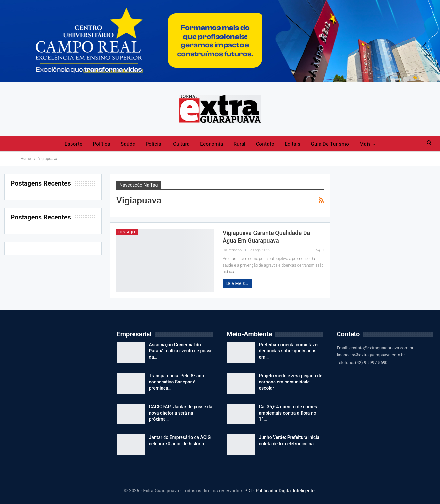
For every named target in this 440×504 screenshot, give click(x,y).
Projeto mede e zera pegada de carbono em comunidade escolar (291, 382)
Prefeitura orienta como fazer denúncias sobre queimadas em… (289, 351)
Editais (292, 144)
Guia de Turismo (330, 144)
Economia (212, 144)
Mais (365, 144)
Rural (240, 144)
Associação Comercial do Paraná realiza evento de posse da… (181, 351)
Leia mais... (237, 284)
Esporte (74, 144)
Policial (154, 144)
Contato (265, 144)
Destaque (127, 232)
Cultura (181, 144)
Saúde (128, 144)
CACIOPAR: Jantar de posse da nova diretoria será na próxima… (181, 413)
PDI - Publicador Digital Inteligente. (280, 491)
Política (102, 144)
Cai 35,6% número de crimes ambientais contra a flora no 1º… (288, 413)
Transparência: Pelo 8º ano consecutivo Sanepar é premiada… (177, 382)
